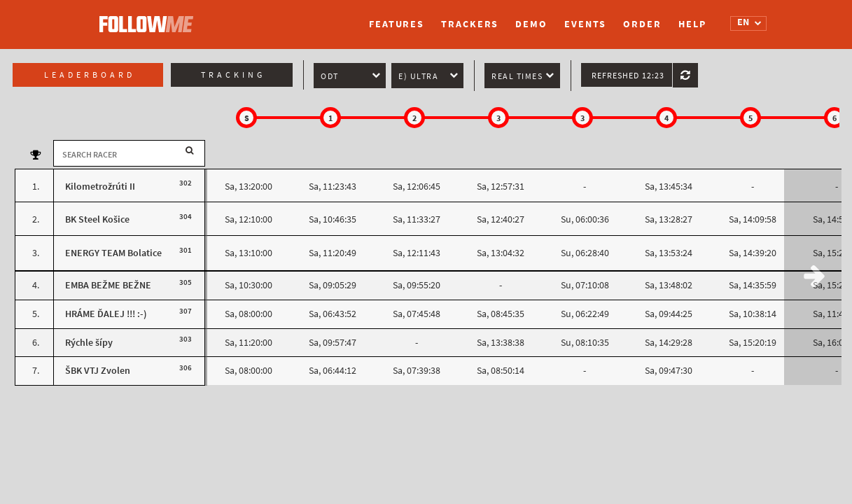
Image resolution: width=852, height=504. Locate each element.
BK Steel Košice (97, 219)
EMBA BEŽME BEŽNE (108, 285)
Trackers (470, 24)
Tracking (233, 75)
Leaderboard (90, 75)
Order (642, 24)
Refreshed (628, 76)
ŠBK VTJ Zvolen (98, 371)
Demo (531, 24)
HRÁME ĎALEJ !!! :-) (106, 314)
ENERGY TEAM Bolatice (113, 253)
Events (585, 24)
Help (692, 24)
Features (397, 24)
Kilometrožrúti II (100, 187)
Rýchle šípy (89, 343)
